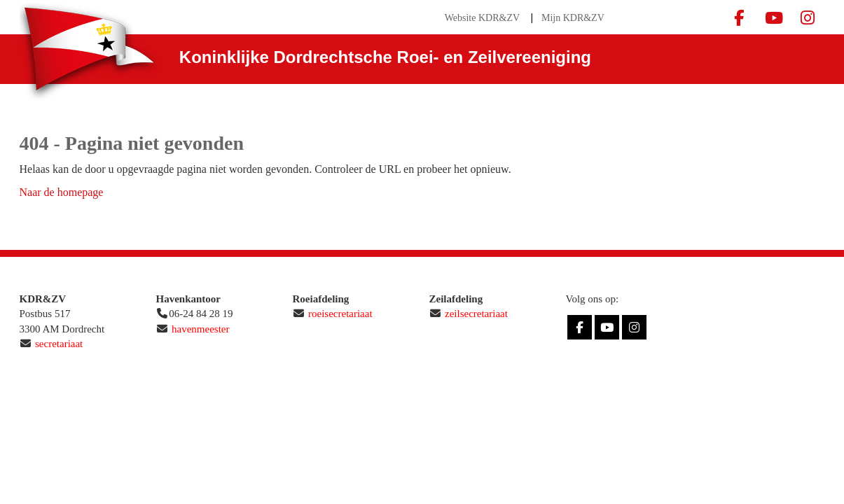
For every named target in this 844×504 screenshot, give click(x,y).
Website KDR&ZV (482, 18)
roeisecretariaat (340, 314)
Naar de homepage (62, 192)
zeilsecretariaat (476, 314)
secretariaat (59, 344)
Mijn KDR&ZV (573, 18)
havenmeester (200, 329)
